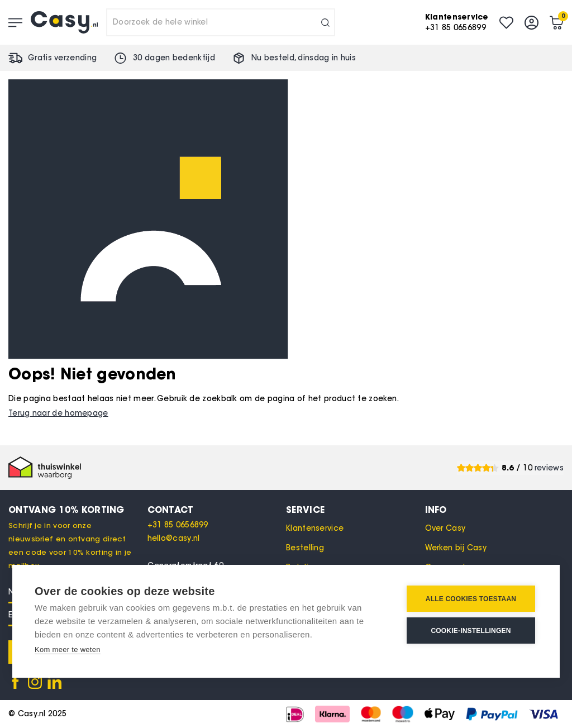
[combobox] (221, 22)
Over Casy (445, 528)
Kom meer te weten (68, 650)
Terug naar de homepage (58, 413)
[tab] (217, 510)
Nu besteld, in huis (304, 58)
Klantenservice (315, 528)
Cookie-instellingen (471, 631)
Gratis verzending (62, 58)
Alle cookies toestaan (471, 599)
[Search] (325, 22)
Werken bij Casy (456, 548)
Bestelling (305, 548)
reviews (549, 468)
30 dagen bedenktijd (174, 58)
